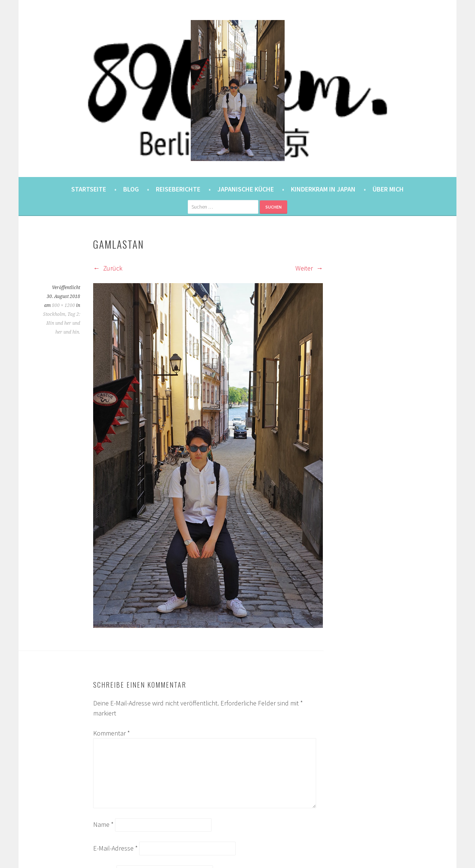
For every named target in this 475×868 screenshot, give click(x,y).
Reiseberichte (178, 189)
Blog (131, 189)
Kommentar (112, 733)
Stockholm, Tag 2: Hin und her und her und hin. (62, 323)
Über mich (388, 189)
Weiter (309, 268)
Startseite (89, 189)
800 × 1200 (63, 305)
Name (103, 824)
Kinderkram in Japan (323, 189)
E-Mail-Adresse (115, 848)
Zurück (108, 268)
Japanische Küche (246, 189)
